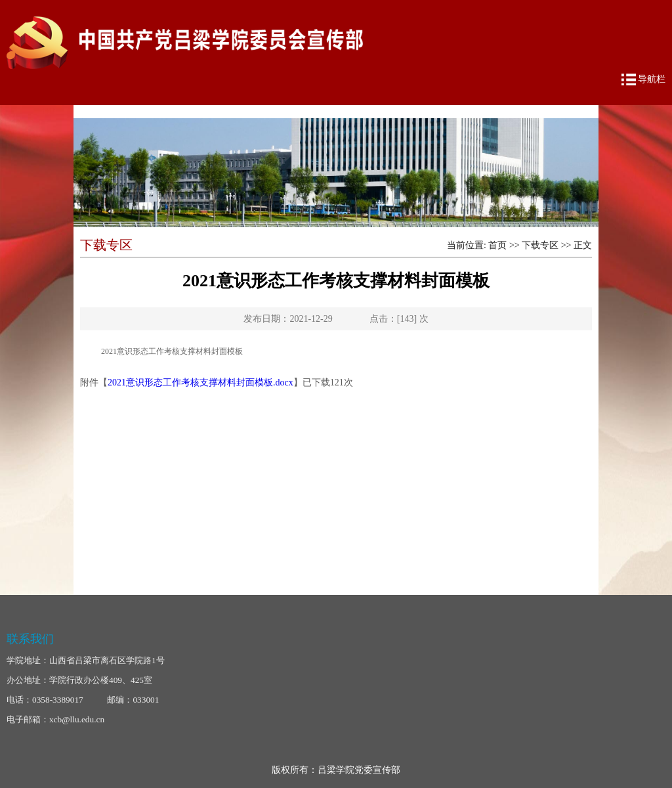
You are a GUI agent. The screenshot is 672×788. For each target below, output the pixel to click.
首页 (497, 245)
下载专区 (540, 245)
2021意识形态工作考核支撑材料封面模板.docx (200, 383)
